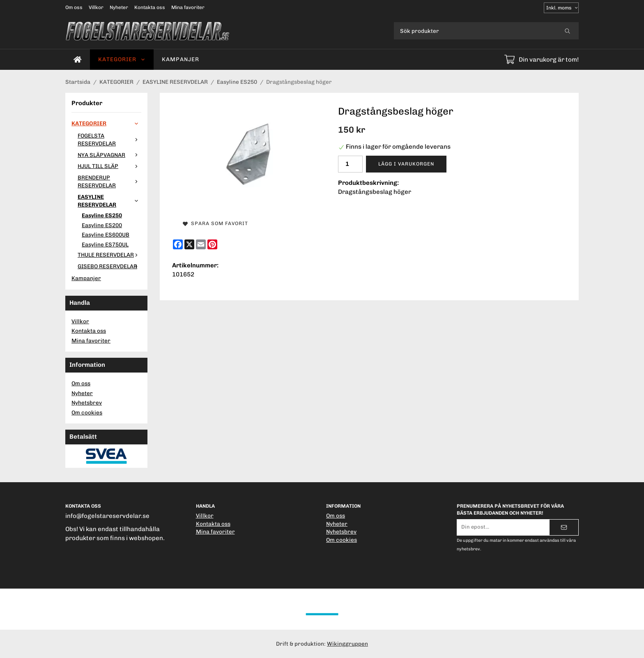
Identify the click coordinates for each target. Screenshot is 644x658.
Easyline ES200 (102, 225)
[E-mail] (201, 244)
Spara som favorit (215, 223)
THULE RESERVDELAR (109, 255)
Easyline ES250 (102, 215)
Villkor (96, 7)
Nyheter (119, 7)
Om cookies (87, 412)
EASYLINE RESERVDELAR (109, 201)
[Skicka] (564, 527)
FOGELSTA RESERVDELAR (109, 140)
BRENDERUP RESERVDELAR (109, 182)
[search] (567, 31)
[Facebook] (178, 244)
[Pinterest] (212, 244)
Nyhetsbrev (87, 403)
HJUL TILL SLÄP (109, 166)
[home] (78, 60)
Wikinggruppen (347, 644)
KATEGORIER (122, 59)
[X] (189, 244)
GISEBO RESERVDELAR (109, 266)
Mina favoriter (188, 7)
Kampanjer (181, 59)
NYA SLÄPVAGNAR (109, 155)
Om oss (74, 7)
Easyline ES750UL (105, 244)
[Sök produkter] (475, 31)
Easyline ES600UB (106, 235)
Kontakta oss (150, 7)
